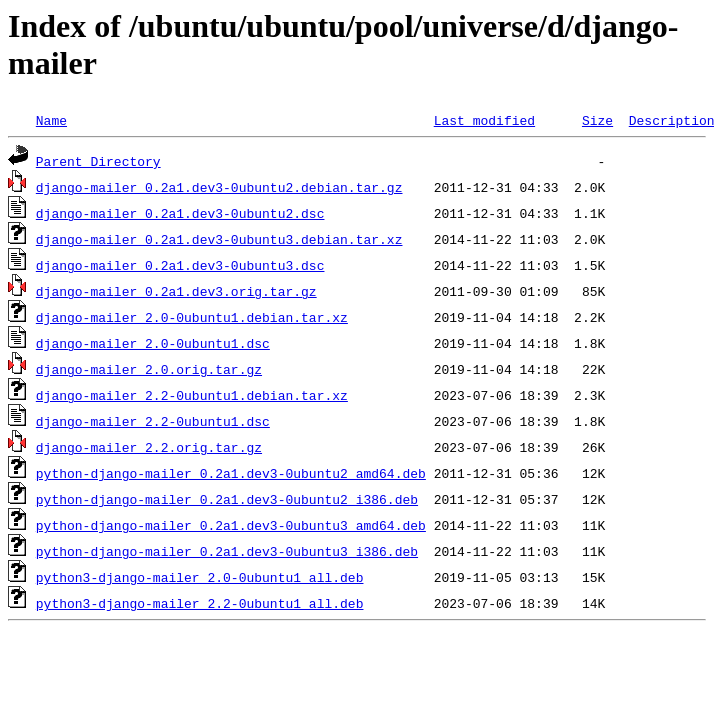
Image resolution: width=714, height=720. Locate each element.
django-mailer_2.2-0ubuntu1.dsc (153, 421)
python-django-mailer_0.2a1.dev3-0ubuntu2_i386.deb (227, 499)
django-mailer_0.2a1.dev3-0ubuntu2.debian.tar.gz (219, 187)
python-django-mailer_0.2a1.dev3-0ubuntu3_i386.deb (227, 551)
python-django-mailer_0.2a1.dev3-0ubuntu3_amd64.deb (231, 525)
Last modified (484, 120)
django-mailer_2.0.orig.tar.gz (149, 369)
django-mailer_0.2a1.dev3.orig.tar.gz (176, 291)
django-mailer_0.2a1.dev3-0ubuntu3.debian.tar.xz (219, 239)
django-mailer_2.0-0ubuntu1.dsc (153, 343)
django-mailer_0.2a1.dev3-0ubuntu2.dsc (180, 213)
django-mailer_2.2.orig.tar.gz (149, 447)
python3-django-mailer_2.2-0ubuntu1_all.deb (200, 603)
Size (597, 120)
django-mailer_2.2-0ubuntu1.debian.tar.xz (192, 395)
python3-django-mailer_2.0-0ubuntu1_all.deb (200, 577)
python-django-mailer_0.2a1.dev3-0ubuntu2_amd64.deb (231, 473)
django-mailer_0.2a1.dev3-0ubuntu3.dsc (180, 265)
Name (51, 120)
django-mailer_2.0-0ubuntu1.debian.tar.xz (192, 317)
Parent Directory (98, 161)
